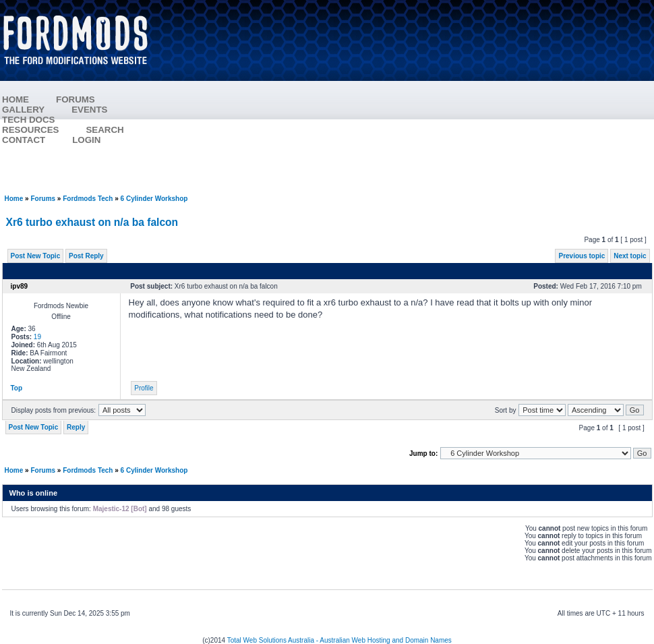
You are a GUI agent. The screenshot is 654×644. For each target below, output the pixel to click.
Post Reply (86, 256)
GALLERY (23, 110)
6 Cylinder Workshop (154, 199)
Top (17, 388)
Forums (43, 199)
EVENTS (89, 110)
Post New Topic (36, 256)
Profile (144, 388)
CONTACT (24, 140)
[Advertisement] (409, 98)
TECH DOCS (29, 120)
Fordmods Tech (88, 199)
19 (37, 337)
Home (14, 199)
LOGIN (86, 140)
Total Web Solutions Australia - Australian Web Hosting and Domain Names (339, 640)
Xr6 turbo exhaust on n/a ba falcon (92, 222)
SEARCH (105, 130)
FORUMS (76, 99)
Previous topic (582, 256)
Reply (76, 427)
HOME (16, 99)
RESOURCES (30, 130)
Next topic (630, 256)
